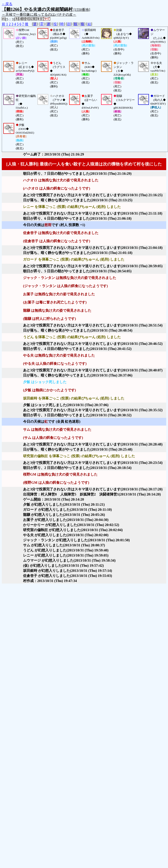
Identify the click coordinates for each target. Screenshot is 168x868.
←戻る (7, 4)
